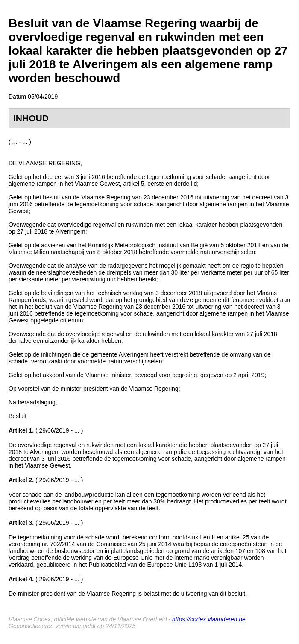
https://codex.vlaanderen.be (209, 619)
